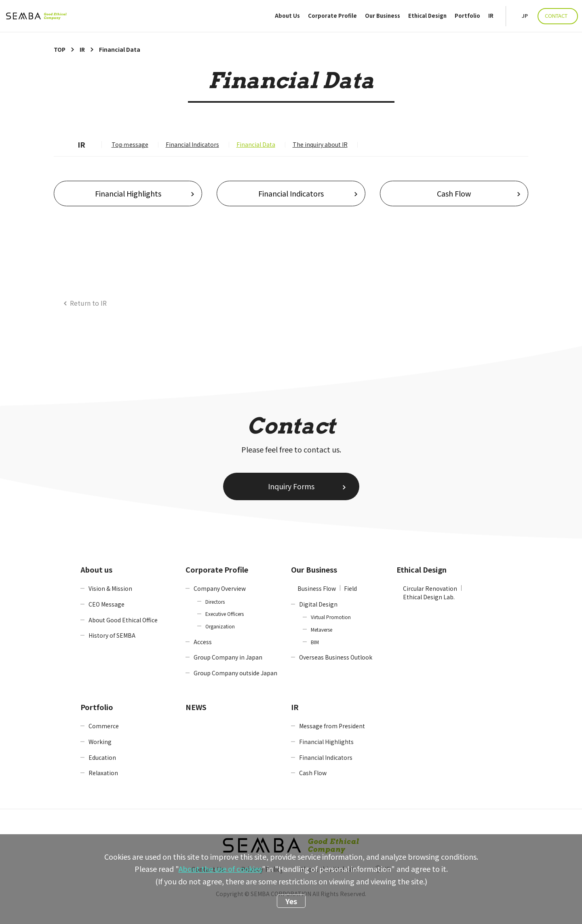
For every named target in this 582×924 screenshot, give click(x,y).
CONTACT (556, 16)
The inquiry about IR (320, 144)
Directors (215, 602)
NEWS (196, 707)
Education (102, 757)
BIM (315, 642)
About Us (287, 16)
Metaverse (322, 629)
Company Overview (220, 588)
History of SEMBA (112, 635)
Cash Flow (454, 193)
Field (350, 588)
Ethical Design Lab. (429, 597)
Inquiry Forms (291, 486)
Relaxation (103, 773)
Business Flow (317, 588)
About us (96, 569)
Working (100, 742)
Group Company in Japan (228, 657)
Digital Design (318, 604)
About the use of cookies (220, 869)
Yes (291, 901)
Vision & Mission (110, 588)
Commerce (104, 726)
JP (525, 16)
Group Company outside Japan (235, 673)
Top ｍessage (130, 144)
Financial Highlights (128, 193)
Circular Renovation (430, 588)
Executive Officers (225, 614)
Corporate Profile (332, 16)
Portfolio (467, 16)
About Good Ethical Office (123, 620)
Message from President (332, 726)
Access (203, 642)
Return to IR (88, 303)
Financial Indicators (192, 144)
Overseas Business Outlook (336, 657)
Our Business (383, 16)
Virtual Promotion (331, 617)
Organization (220, 626)
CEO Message (106, 604)
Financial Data (256, 144)
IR (491, 16)
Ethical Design (427, 16)
